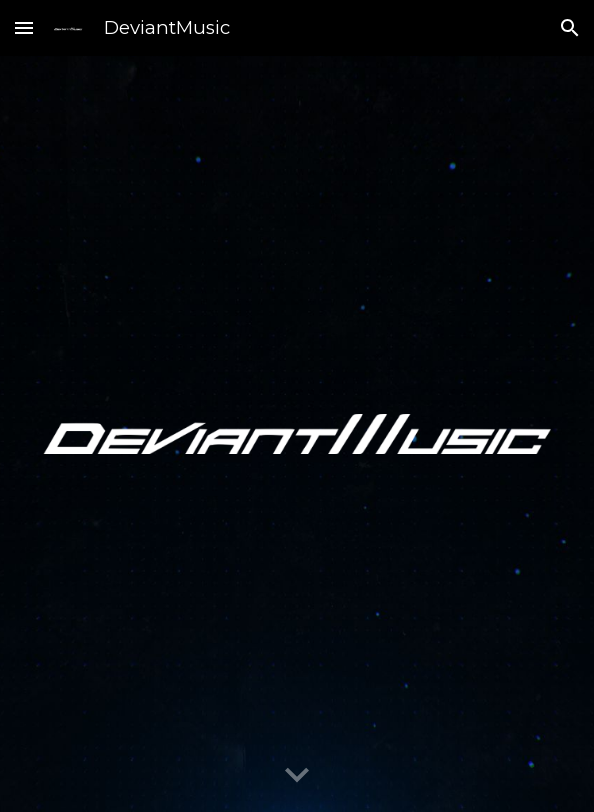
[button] (24, 27)
